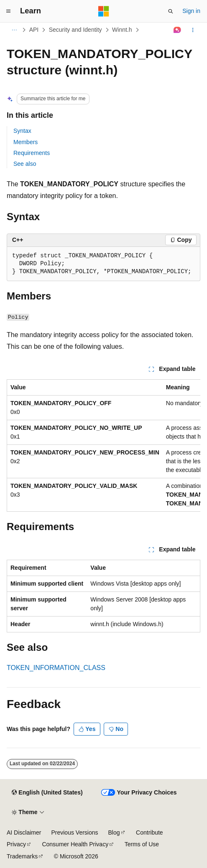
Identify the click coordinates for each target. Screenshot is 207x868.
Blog (114, 832)
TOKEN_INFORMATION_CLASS (56, 668)
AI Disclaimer (24, 832)
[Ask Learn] (178, 30)
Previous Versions (74, 832)
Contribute (149, 832)
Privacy (16, 844)
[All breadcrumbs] (14, 30)
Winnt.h (122, 30)
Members (26, 142)
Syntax (22, 131)
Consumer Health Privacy (75, 844)
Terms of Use (142, 844)
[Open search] (171, 11)
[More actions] (193, 30)
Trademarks (22, 856)
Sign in (191, 11)
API (34, 30)
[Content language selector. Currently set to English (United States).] (47, 793)
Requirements (32, 153)
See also (25, 164)
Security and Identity (75, 30)
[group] (103, 445)
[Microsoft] (104, 11)
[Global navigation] (8, 11)
